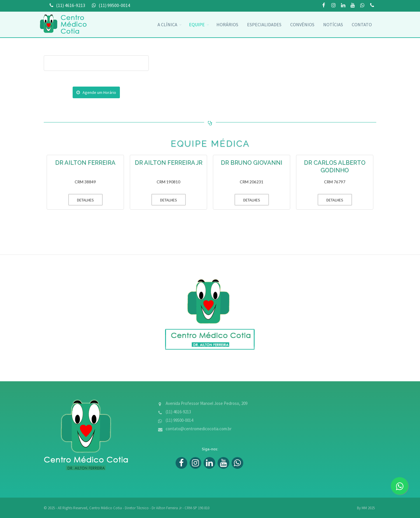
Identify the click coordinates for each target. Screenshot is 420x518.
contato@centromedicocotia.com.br (199, 429)
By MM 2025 (366, 508)
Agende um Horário (96, 92)
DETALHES (81, 200)
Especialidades (264, 24)
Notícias (333, 24)
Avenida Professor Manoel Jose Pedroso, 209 (206, 403)
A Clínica (167, 24)
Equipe (197, 24)
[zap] (400, 486)
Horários (227, 24)
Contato (362, 24)
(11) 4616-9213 (178, 412)
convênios (302, 24)
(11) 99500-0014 (372, 6)
